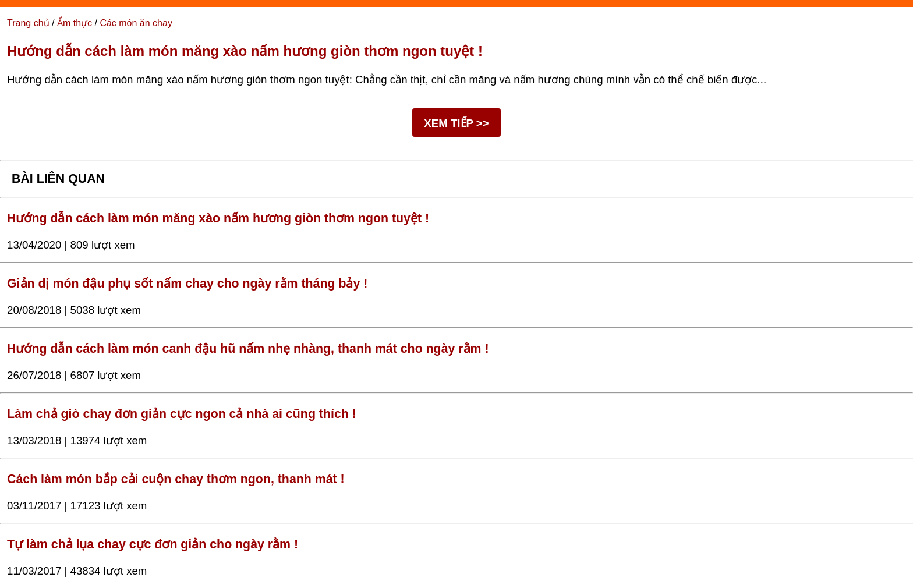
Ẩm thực (75, 23)
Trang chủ (28, 23)
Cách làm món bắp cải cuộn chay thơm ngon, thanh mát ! (176, 479)
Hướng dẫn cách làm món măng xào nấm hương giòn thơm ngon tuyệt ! (245, 51)
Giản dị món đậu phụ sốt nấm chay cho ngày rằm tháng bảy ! (187, 284)
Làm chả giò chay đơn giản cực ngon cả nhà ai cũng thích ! (182, 414)
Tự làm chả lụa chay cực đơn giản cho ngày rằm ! (153, 544)
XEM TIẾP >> (456, 123)
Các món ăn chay (136, 23)
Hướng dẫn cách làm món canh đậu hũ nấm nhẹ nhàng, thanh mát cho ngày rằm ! (248, 349)
